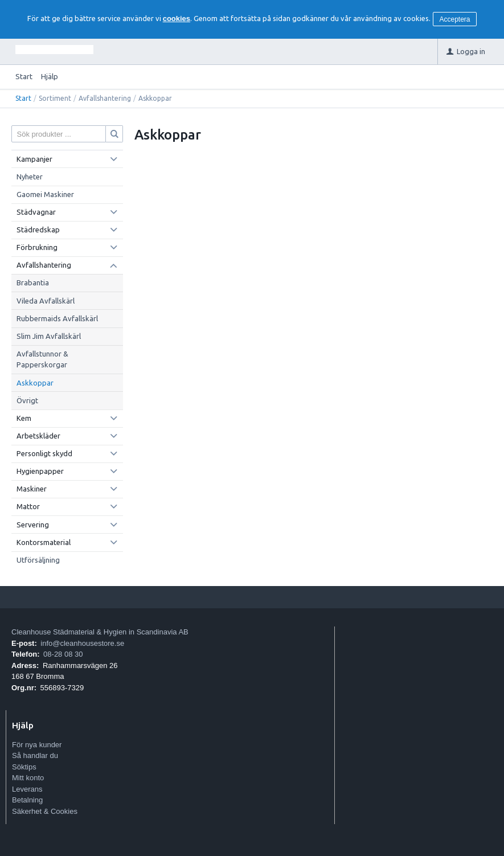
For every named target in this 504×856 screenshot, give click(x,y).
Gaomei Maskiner (45, 194)
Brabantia (33, 282)
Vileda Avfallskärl (46, 301)
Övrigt (27, 400)
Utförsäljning (38, 560)
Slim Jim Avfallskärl (49, 336)
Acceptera (455, 19)
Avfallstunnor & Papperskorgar (42, 359)
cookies (177, 19)
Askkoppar (35, 383)
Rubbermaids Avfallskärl (57, 318)
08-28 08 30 (63, 654)
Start (24, 76)
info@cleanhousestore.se (82, 643)
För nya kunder (37, 745)
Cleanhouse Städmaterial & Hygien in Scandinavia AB (100, 632)
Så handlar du (35, 755)
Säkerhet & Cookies (45, 811)
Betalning (27, 800)
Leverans (27, 789)
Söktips (24, 767)
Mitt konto (28, 778)
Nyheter (30, 177)
